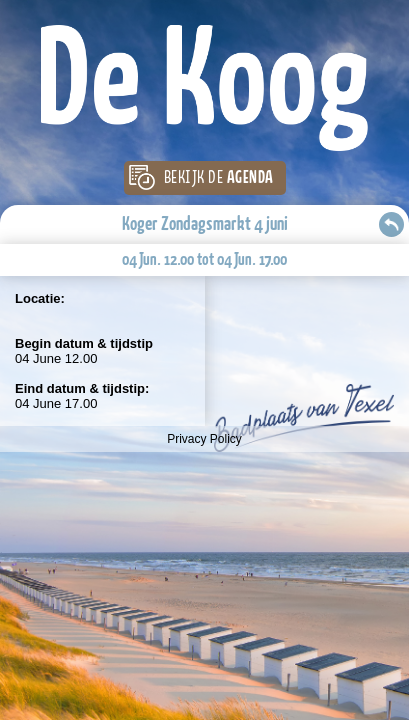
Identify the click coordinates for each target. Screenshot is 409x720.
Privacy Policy (204, 439)
